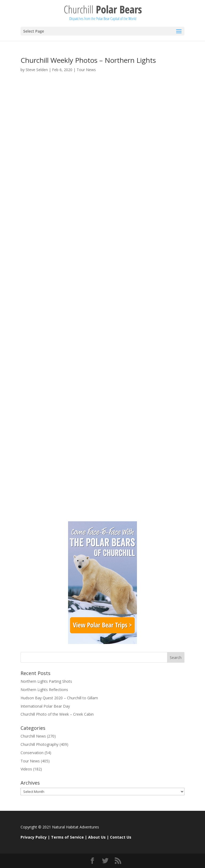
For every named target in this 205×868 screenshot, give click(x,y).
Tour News (86, 70)
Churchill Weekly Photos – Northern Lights (88, 60)
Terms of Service (67, 837)
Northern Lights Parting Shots (46, 681)
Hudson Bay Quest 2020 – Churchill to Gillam (59, 698)
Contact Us (121, 837)
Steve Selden (37, 70)
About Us (97, 837)
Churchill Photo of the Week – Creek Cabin (57, 714)
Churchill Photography (40, 744)
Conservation (32, 753)
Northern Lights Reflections (44, 690)
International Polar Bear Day (45, 706)
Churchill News (33, 736)
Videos (26, 769)
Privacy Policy (34, 837)
